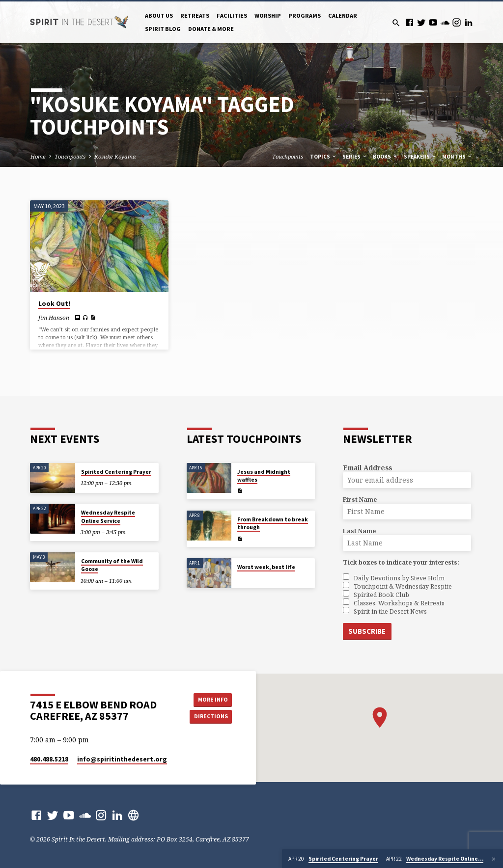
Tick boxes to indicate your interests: (401, 562)
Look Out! (54, 304)
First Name (360, 500)
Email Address (367, 468)
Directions (210, 716)
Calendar (343, 15)
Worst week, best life (266, 567)
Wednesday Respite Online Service (108, 516)
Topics (323, 157)
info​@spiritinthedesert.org (122, 759)
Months (457, 157)
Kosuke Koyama (115, 156)
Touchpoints (70, 156)
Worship (268, 15)
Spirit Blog (163, 29)
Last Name (359, 531)
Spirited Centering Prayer (116, 472)
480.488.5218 (49, 759)
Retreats (195, 15)
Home (38, 156)
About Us (159, 15)
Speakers (420, 157)
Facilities (232, 15)
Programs (305, 15)
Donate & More (211, 29)
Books (385, 157)
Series (355, 157)
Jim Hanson (54, 317)
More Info (210, 698)
